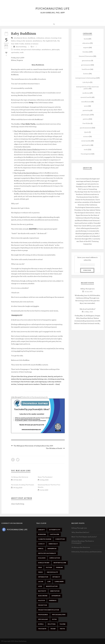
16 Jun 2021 (89, 292)
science (86, 137)
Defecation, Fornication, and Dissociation (87, 552)
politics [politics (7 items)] (41, 600)
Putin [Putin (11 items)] (54, 619)
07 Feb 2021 (18, 480)
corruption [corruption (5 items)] (60, 539)
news (86, 106)
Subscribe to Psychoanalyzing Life (35, 397)
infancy (48, 38)
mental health (86, 97)
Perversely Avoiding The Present (23, 485)
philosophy (56, 50)
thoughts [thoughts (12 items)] (42, 629)
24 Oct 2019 (44, 490)
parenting (86, 110)
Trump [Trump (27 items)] (53, 629)
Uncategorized (86, 154)
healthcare (86, 69)
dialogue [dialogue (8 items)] (42, 558)
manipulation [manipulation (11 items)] (52, 586)
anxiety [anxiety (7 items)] (41, 530)
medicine (86, 93)
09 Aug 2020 (18, 488)
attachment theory (21, 38)
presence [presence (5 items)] (53, 600)
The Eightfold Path (50, 41)
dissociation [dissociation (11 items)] (55, 558)
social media (86, 141)
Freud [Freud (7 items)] (40, 572)
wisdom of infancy (32, 44)
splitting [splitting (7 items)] (52, 624)
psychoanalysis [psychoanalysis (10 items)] (59, 615)
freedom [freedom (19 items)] (59, 567)
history (86, 74)
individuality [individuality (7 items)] (52, 572)
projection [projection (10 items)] (43, 605)
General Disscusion (86, 56)
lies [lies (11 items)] (49, 582)
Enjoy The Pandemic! (45, 477)
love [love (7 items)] (40, 586)
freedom (17, 50)
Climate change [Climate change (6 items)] (45, 539)
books (86, 39)
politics (86, 119)
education (86, 43)
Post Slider (87, 123)
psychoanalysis (86, 128)
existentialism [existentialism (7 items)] (60, 563)
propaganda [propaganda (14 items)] (43, 615)
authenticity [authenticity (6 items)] (55, 530)
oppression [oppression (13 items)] (56, 596)
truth (22, 53)
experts (86, 48)
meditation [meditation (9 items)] (55, 591)
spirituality (15, 53)
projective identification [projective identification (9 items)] (49, 610)
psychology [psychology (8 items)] (43, 619)
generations (86, 61)
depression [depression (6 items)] (52, 549)
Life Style (86, 82)
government (86, 65)
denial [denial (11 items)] (41, 549)
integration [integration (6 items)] (43, 577)
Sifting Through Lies (88, 289)
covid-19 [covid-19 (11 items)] (41, 544)
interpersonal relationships (31, 50)
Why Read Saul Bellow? (88, 309)
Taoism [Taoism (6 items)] (62, 624)
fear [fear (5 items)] (40, 567)
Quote (87, 132)
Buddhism (32, 38)
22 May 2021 (89, 312)
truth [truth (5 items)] (62, 629)
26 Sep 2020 (44, 480)
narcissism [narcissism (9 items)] (43, 596)
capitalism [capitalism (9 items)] (55, 534)
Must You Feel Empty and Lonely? (84, 537)
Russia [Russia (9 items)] (41, 624)
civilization (40, 38)
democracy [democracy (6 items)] (53, 544)
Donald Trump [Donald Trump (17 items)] (44, 563)
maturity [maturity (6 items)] (42, 591)
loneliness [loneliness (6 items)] (59, 582)
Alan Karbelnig (21, 47)
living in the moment (24, 41)
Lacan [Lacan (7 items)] (41, 582)
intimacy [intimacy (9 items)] (56, 577)
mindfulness (37, 41)
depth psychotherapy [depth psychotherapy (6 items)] (47, 553)
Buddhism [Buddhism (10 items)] (42, 534)
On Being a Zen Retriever (20, 477)
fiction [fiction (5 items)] (49, 567)
